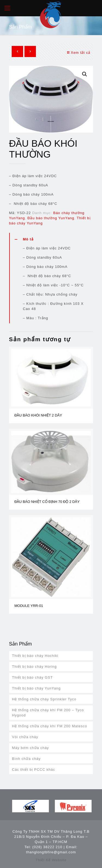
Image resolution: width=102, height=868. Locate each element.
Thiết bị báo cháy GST (32, 677)
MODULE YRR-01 (29, 606)
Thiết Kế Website (51, 860)
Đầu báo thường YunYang (51, 218)
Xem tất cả (78, 53)
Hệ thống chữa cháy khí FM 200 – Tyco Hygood (48, 713)
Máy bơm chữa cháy (30, 748)
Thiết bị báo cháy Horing (34, 667)
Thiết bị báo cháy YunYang (36, 688)
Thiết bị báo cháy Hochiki (35, 656)
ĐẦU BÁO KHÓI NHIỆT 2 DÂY (38, 415)
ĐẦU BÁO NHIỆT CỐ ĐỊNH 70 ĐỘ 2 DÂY (47, 502)
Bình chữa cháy (26, 759)
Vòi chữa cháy (25, 737)
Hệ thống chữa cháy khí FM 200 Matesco (50, 726)
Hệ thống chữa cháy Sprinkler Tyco (44, 699)
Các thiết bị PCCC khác (33, 770)
